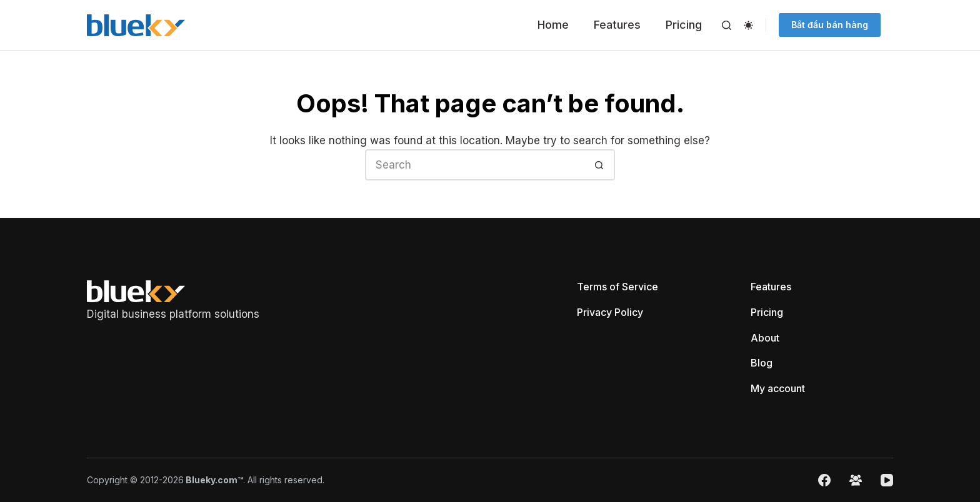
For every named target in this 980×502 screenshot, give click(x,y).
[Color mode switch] (748, 25)
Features (617, 25)
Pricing (684, 25)
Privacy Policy (610, 312)
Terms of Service (617, 287)
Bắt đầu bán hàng (830, 25)
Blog (762, 363)
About (765, 338)
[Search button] (599, 165)
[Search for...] (474, 165)
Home (553, 25)
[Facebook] (824, 480)
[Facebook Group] (856, 480)
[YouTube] (887, 480)
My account (778, 388)
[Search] (727, 25)
